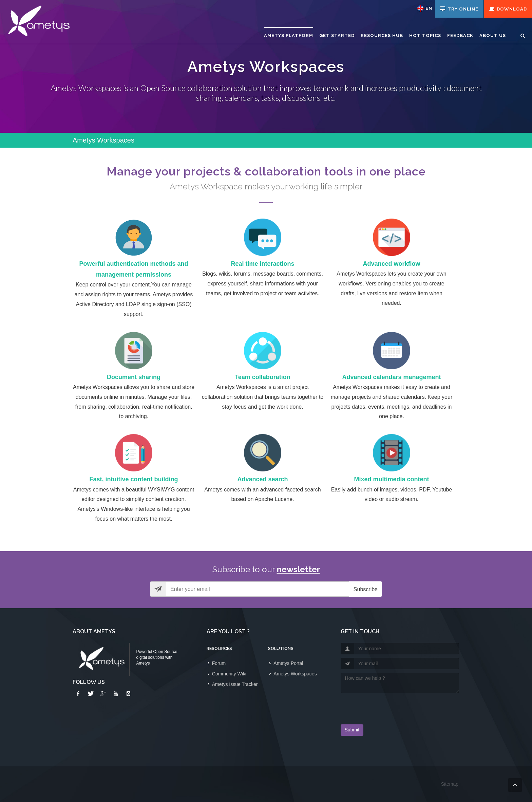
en (429, 8)
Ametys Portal (288, 663)
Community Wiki (229, 674)
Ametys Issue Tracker (235, 684)
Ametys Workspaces (295, 674)
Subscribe (366, 589)
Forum (219, 663)
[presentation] (380, 707)
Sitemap (450, 784)
